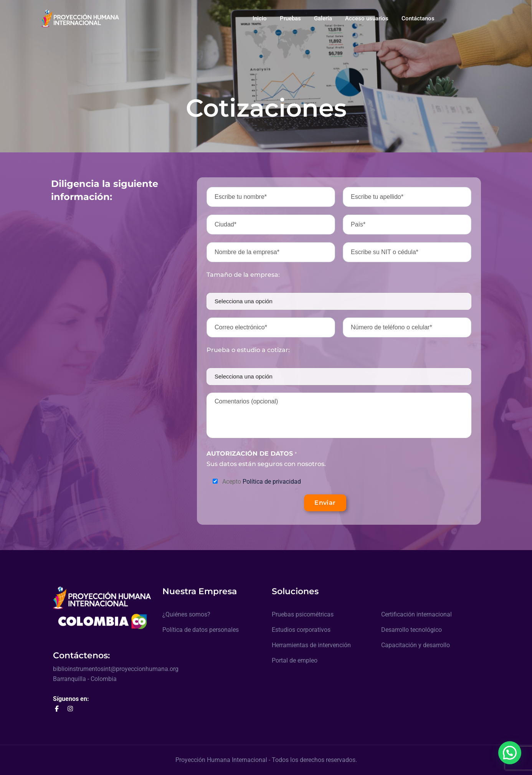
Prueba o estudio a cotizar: (248, 350)
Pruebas (290, 18)
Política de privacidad (272, 482)
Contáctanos (418, 18)
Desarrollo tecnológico (411, 630)
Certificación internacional (416, 614)
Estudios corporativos (301, 630)
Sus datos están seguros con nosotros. (266, 459)
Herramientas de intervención (311, 645)
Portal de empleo (295, 660)
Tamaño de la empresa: (243, 275)
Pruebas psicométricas (303, 614)
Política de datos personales (201, 630)
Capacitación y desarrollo (416, 645)
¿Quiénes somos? (186, 614)
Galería (323, 18)
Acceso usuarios (367, 18)
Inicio (260, 18)
